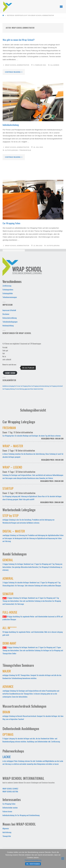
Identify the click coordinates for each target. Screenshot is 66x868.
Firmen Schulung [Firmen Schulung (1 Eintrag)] (20, 389)
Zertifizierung (7, 286)
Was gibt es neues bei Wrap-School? (19, 40)
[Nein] (63, 859)
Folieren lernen (7, 811)
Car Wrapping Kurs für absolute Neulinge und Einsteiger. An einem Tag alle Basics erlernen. (33, 434)
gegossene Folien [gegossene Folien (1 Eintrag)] (29, 389)
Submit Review (10, 373)
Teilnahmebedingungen (10, 322)
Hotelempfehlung (8, 326)
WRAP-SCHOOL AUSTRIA (10, 792)
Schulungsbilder (8, 293)
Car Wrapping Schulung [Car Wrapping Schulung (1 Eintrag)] (9, 389)
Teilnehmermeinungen (10, 297)
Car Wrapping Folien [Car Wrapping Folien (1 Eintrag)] (26, 386)
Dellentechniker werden (10, 808)
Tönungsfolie (25, 150)
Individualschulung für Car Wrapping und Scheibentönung (21, 815)
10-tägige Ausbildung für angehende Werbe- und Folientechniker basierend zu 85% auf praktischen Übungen (33, 616)
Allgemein (55, 65)
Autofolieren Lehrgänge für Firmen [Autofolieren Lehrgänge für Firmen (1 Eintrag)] (11, 386)
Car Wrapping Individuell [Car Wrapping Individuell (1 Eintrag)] (56, 386)
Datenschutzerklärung (10, 318)
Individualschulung (11, 125)
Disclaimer (6, 314)
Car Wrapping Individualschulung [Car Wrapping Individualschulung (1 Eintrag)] (40, 386)
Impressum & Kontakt (9, 310)
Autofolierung (12, 150)
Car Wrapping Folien (11, 223)
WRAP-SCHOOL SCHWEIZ (10, 789)
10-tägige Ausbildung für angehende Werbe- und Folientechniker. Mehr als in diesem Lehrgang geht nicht (33, 632)
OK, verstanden (33, 864)
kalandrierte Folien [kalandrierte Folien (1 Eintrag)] (38, 389)
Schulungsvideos (8, 290)
